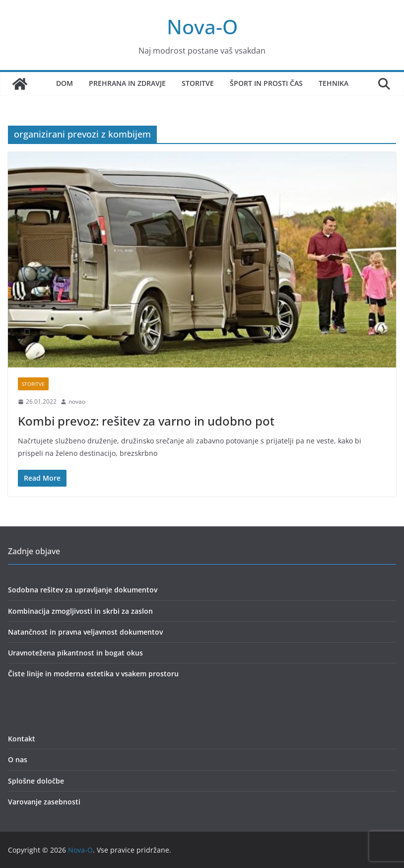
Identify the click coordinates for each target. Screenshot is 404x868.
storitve (33, 384)
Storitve (198, 83)
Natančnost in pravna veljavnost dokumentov (85, 632)
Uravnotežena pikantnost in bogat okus (75, 653)
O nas (18, 759)
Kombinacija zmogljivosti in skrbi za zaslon (80, 611)
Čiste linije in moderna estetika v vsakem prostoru (93, 674)
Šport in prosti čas (266, 83)
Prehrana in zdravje (127, 83)
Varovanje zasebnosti (44, 802)
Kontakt (22, 739)
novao (77, 401)
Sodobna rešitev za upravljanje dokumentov (83, 590)
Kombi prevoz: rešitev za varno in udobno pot (146, 421)
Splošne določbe (36, 781)
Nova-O (202, 27)
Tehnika (334, 83)
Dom (65, 83)
